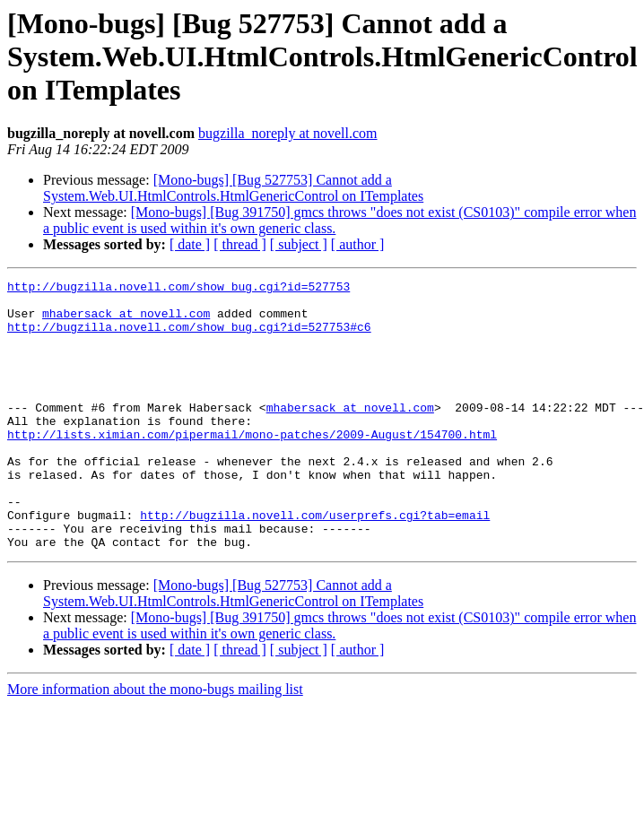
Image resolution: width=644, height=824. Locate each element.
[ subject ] (299, 244)
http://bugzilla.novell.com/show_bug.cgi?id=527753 (178, 289)
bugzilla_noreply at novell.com (288, 133)
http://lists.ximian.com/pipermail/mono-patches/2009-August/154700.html (252, 466)
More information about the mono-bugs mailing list (155, 743)
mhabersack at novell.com (126, 321)
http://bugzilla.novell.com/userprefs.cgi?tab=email (315, 563)
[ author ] (358, 244)
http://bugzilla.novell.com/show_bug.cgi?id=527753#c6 (189, 337)
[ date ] (190, 244)
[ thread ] (240, 244)
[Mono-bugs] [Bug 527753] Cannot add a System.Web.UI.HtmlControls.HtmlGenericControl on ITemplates (233, 188)
